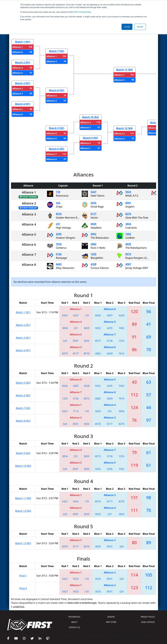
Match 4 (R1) (22, 104)
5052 (94, 234)
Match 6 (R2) (56, 149)
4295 (59, 234)
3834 (128, 224)
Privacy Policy (82, 12)
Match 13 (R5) (23, 543)
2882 (94, 244)
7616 (59, 244)
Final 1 (23, 576)
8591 (128, 203)
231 (58, 224)
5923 (128, 192)
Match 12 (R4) (124, 128)
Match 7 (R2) (56, 51)
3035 (94, 203)
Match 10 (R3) (90, 117)
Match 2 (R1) (22, 63)
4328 (94, 264)
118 (58, 192)
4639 (128, 244)
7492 (128, 234)
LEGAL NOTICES (148, 622)
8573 (128, 254)
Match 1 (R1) (22, 42)
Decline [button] (140, 27)
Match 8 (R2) (56, 90)
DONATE (111, 617)
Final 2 (23, 588)
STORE (111, 622)
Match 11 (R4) (124, 70)
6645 (59, 264)
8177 (94, 214)
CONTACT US (74, 627)
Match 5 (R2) (56, 128)
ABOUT (74, 622)
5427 (94, 192)
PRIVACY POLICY (148, 617)
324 (58, 203)
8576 (59, 214)
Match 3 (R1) (22, 83)
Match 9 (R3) (90, 138)
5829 (94, 224)
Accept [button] (127, 27)
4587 (128, 264)
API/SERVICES (74, 617)
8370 (128, 214)
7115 (76, 411)
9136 (59, 254)
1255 (94, 254)
